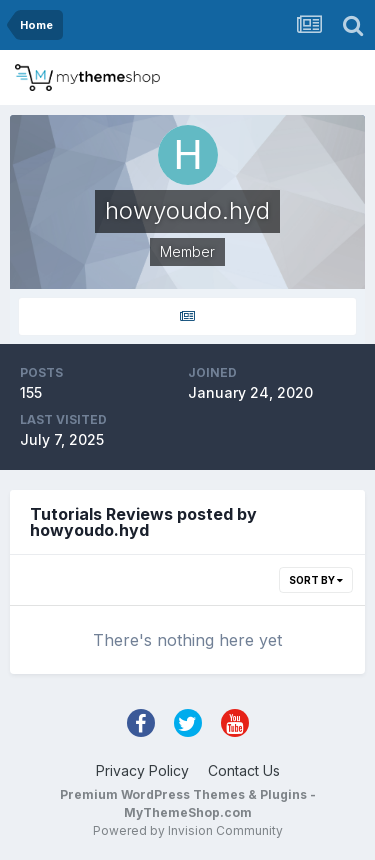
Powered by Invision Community (188, 830)
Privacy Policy (142, 770)
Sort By (316, 580)
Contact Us (244, 770)
